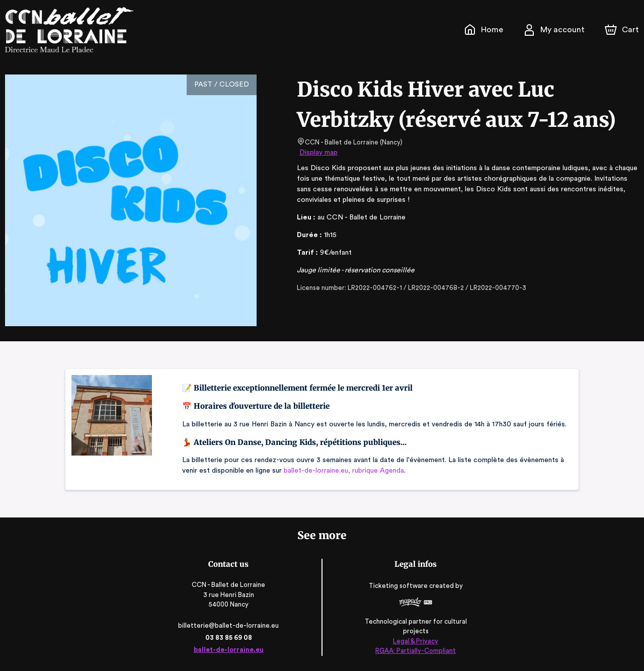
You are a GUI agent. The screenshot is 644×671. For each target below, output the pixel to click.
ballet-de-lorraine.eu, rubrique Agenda (342, 471)
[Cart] (623, 30)
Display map (319, 153)
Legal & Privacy (413, 641)
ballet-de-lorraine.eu (231, 650)
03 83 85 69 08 (231, 638)
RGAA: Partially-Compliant (413, 651)
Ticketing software (397, 589)
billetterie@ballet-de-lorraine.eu (231, 625)
